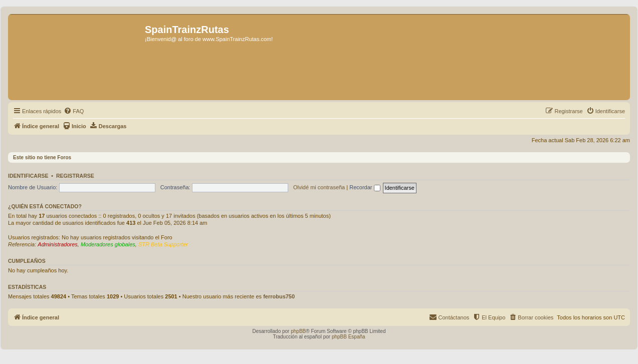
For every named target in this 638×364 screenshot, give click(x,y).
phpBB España (349, 337)
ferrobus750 (279, 296)
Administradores (57, 244)
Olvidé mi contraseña (319, 187)
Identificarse (28, 176)
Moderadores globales (108, 244)
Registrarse (75, 176)
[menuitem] (74, 111)
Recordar (365, 187)
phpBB (298, 331)
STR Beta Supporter (163, 244)
